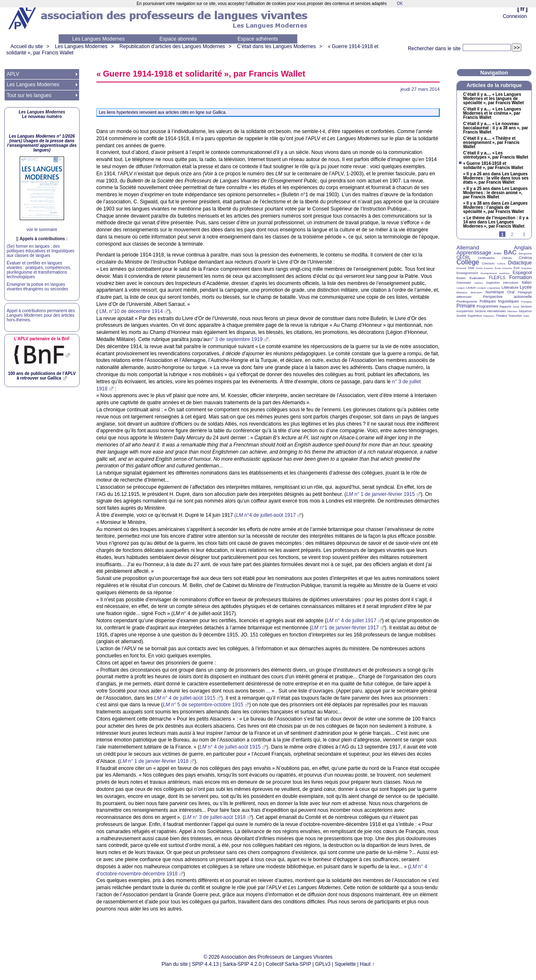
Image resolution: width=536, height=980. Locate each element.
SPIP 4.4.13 (205, 964)
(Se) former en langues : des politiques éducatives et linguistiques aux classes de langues (41, 251)
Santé (516, 307)
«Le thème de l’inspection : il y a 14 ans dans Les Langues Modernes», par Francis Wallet (496, 222)
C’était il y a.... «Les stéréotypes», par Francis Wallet (496, 155)
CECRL (464, 258)
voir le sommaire (42, 230)
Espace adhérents (258, 39)
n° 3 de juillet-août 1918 (215, 817)
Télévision (489, 316)
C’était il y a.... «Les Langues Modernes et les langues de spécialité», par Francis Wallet (493, 99)
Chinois (507, 258)
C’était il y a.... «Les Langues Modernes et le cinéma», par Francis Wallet (492, 113)
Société (461, 316)
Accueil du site (27, 46)
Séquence (525, 311)
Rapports (505, 307)
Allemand (468, 248)
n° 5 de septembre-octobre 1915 (203, 705)
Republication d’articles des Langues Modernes (172, 46)
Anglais (523, 248)
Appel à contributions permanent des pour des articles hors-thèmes (41, 315)
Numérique (495, 292)
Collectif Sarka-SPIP (288, 964)
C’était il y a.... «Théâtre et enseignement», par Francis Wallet (491, 143)
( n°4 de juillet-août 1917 (265, 515)
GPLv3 (323, 964)
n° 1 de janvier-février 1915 (380, 494)
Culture (501, 264)
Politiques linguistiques (499, 301)
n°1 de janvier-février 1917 (345, 628)
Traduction (515, 316)
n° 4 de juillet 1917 (352, 621)
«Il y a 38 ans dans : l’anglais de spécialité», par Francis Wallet (495, 208)
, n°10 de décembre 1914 (131, 311)
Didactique (520, 263)
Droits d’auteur (484, 268)
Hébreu (479, 283)
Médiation (462, 292)
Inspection (493, 283)
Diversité (461, 268)
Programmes (487, 306)
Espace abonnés (178, 39)
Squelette (345, 964)
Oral (511, 292)
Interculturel (511, 283)
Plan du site (175, 964)
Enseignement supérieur (495, 273)
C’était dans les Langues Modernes (276, 46)
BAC (510, 252)
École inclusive (503, 268)
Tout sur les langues (29, 95)
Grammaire (464, 283)
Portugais (527, 302)
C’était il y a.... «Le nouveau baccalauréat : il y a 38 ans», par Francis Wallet (496, 128)
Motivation (476, 292)
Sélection (512, 311)
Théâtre (501, 316)
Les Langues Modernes (98, 39)
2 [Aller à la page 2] (512, 235)
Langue (461, 288)
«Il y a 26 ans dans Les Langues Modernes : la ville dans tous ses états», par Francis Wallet (496, 178)
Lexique (481, 288)
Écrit (516, 268)
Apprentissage (474, 253)
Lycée (526, 287)
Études (461, 278)
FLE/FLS (497, 278)
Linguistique (494, 288)
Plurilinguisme (467, 301)
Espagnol (522, 272)
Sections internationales (490, 311)
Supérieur (475, 316)
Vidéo (526, 316)
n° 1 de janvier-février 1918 (154, 761)
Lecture (471, 288)
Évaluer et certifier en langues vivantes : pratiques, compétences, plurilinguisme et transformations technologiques (39, 270)
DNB (471, 268)
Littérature (510, 287)
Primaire (466, 306)
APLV (13, 74)
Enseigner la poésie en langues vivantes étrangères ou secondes (37, 287)
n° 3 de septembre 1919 (236, 339)
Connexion (515, 16)
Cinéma (525, 258)
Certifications (486, 258)
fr (522, 9)
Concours (488, 263)
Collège (468, 262)
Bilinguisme (525, 254)
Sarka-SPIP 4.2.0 (242, 964)
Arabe (498, 253)
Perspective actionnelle (507, 297)
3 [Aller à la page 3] (524, 235)
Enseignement (467, 273)
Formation (521, 277)
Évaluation (477, 278)
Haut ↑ (367, 964)
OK (399, 4)
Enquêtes (527, 268)
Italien (527, 282)
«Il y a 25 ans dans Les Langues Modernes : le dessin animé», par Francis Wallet (495, 193)
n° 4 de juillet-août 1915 (185, 698)
